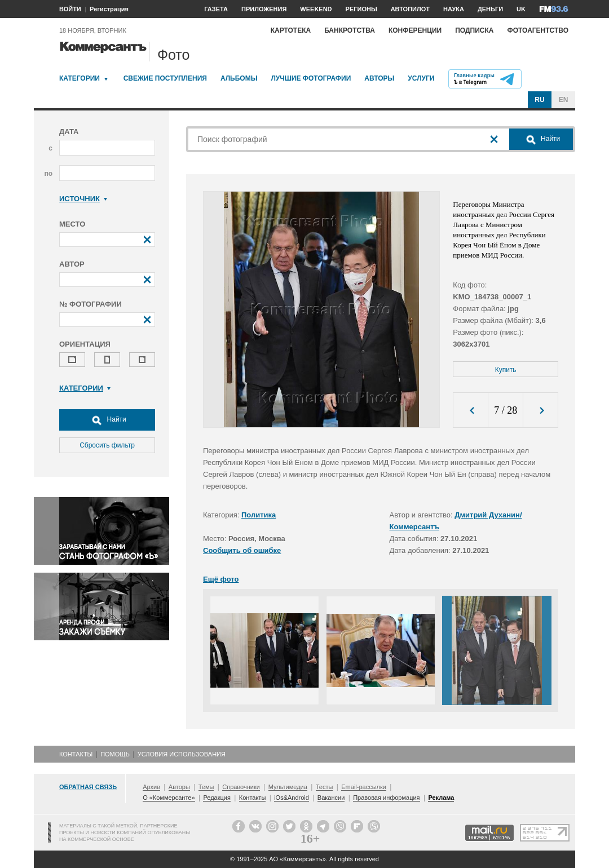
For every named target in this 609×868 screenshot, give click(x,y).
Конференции (415, 30)
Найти (107, 420)
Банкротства (350, 30)
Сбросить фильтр (107, 445)
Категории (80, 78)
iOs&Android (292, 798)
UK (521, 9)
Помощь (115, 754)
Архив (151, 787)
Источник (83, 199)
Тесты (325, 787)
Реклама (441, 798)
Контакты (76, 754)
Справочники (241, 787)
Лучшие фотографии (311, 78)
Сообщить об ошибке (242, 550)
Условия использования (182, 754)
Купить (506, 370)
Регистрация (109, 9)
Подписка (474, 30)
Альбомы (239, 78)
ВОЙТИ (70, 9)
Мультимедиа (288, 787)
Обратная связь (88, 787)
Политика (259, 515)
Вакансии (331, 798)
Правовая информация (386, 798)
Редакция (217, 798)
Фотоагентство (538, 30)
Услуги (421, 78)
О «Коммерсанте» (169, 798)
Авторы (379, 78)
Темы (206, 787)
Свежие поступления (165, 78)
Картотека (291, 30)
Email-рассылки (364, 787)
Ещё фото (221, 579)
